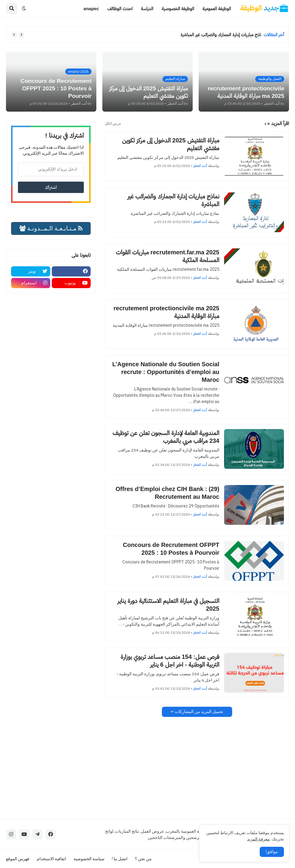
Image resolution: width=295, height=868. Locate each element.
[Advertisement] (197, 768)
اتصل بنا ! (120, 859)
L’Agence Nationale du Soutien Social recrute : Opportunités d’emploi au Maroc (166, 372)
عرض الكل (113, 124)
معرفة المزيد (258, 839)
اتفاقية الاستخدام (51, 859)
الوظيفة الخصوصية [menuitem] (178, 9)
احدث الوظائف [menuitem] (120, 9)
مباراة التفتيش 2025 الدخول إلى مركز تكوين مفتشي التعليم (171, 144)
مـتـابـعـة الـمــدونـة (51, 228)
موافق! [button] (272, 852)
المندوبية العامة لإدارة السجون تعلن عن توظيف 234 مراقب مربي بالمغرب (166, 437)
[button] (24, 9)
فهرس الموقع (18, 859)
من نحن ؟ (143, 859)
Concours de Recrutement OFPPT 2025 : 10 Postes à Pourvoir (171, 549)
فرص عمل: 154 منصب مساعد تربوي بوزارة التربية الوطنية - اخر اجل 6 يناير (170, 661)
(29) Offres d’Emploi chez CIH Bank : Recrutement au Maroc (167, 493)
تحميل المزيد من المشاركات (199, 712)
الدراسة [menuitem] (147, 9)
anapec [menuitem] (91, 9)
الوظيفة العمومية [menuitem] (217, 9)
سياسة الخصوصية (89, 859)
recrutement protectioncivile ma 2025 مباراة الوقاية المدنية (166, 312)
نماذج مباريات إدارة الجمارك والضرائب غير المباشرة (219, 35)
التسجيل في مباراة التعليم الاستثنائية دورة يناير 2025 (168, 605)
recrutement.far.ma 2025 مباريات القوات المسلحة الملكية (168, 256)
